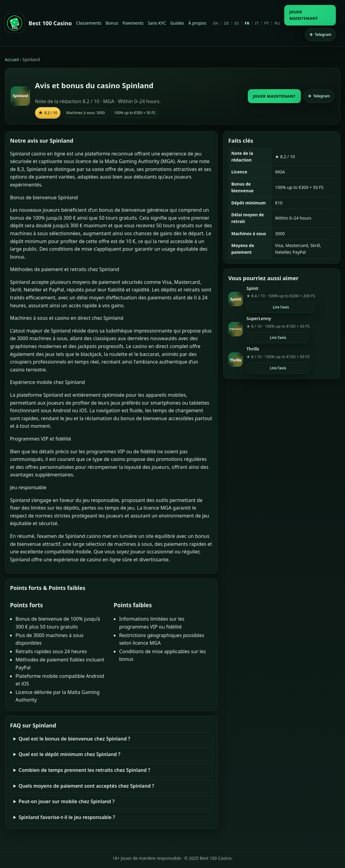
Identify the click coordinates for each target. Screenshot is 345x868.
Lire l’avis (281, 307)
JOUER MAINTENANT (304, 15)
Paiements (133, 23)
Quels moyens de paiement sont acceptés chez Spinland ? (86, 786)
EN (216, 23)
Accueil (12, 59)
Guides (177, 23)
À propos (197, 23)
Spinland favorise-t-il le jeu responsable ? (67, 817)
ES (237, 23)
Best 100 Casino (50, 23)
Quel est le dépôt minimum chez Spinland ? (69, 754)
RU (277, 23)
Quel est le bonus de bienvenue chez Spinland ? (74, 739)
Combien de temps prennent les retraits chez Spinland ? (84, 770)
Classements (89, 23)
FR (247, 23)
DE (226, 23)
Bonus (112, 23)
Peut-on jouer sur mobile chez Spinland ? (67, 801)
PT (266, 23)
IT (257, 23)
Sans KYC (157, 23)
